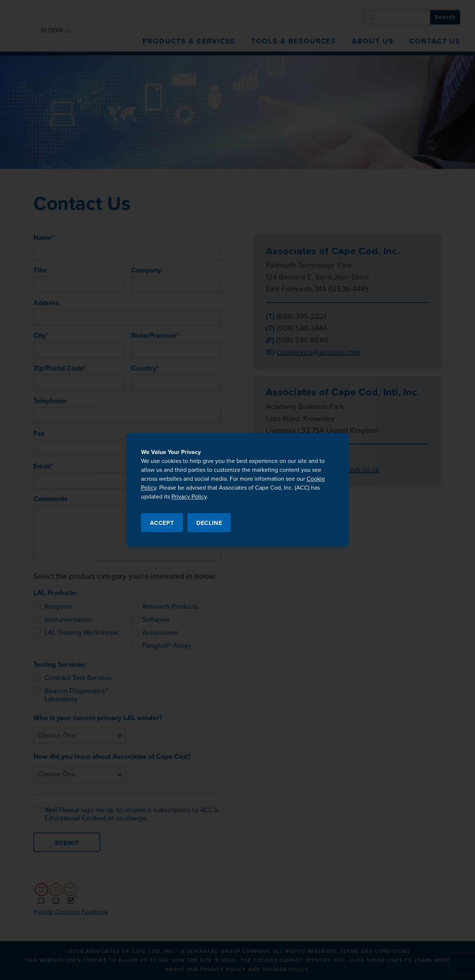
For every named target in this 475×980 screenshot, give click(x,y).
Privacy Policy (189, 497)
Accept (162, 523)
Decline (209, 523)
